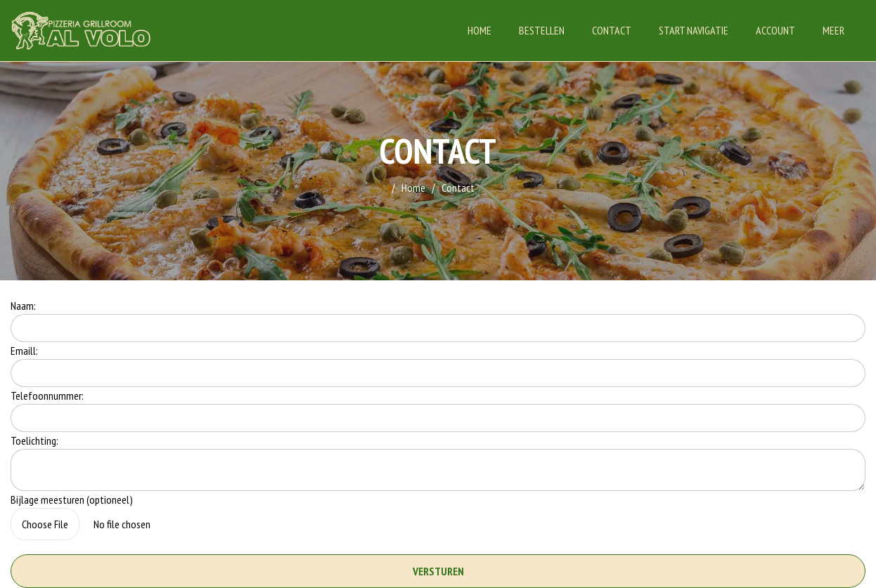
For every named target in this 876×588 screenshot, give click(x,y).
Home (479, 30)
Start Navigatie (694, 30)
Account (775, 30)
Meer (833, 30)
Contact (612, 30)
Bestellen (542, 30)
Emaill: (24, 351)
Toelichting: (34, 440)
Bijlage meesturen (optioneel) (72, 499)
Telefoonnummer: (47, 396)
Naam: (23, 306)
